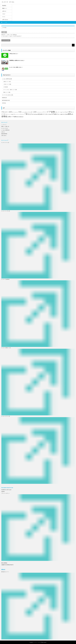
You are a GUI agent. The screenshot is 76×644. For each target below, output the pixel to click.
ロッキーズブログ (5, 128)
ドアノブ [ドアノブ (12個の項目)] (44, 112)
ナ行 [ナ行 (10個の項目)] (56, 112)
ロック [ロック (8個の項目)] (23, 114)
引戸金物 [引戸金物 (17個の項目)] (54, 114)
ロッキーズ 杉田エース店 (6, 348)
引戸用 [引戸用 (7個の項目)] (46, 114)
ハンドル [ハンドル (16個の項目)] (64, 112)
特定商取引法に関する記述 (6, 490)
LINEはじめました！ (14, 54)
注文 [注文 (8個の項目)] (64, 114)
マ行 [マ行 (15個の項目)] (4, 114)
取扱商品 (4, 98)
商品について (6, 92)
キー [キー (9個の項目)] (13, 112)
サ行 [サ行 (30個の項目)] (20, 112)
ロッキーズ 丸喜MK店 (5, 279)
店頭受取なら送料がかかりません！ (17, 60)
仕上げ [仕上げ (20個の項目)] (30, 114)
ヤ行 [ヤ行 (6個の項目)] (7, 114)
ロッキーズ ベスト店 (5, 143)
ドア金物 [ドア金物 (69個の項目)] (51, 112)
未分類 (3, 103)
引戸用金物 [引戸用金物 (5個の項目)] (49, 114)
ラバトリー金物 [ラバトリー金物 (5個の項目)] (10, 114)
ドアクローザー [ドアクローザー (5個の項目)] (39, 112)
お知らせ (3, 132)
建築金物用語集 (4, 134)
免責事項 (3, 492)
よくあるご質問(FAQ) (13, 35)
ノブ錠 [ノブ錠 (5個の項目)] (61, 112)
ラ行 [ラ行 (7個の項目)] (14, 114)
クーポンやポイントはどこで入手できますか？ (12, 36)
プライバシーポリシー (6, 493)
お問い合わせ (4, 136)
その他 (8, 35)
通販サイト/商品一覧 (5, 126)
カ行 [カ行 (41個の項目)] (10, 112)
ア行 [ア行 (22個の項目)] (3, 112)
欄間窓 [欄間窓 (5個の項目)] (62, 114)
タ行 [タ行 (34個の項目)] (35, 112)
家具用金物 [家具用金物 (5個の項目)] (36, 114)
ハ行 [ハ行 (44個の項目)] (69, 112)
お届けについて (6, 82)
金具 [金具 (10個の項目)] (72, 114)
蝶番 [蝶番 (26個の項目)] (69, 114)
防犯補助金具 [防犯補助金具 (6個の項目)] (21, 117)
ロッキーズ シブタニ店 (6, 211)
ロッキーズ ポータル (37, 642)
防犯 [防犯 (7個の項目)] (17, 117)
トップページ (4, 125)
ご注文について (6, 84)
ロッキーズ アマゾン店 (6, 416)
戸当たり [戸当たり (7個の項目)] (58, 114)
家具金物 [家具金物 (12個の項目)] (40, 114)
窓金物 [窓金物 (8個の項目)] (66, 114)
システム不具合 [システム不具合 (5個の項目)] (24, 112)
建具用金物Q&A (5, 100)
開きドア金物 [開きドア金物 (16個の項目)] (12, 117)
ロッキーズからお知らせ (7, 95)
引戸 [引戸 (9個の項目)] (43, 114)
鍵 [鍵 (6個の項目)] (8, 117)
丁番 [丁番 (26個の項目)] (26, 114)
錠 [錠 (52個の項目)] (6, 116)
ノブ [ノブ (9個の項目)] (58, 112)
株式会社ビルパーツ (5, 572)
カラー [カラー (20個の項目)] (6, 112)
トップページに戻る (6, 40)
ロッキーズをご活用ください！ (16, 67)
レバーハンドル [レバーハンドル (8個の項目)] (18, 114)
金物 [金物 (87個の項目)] (3, 116)
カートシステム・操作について (9, 90)
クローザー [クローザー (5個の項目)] (16, 112)
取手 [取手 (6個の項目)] (33, 114)
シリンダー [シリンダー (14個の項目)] (30, 112)
